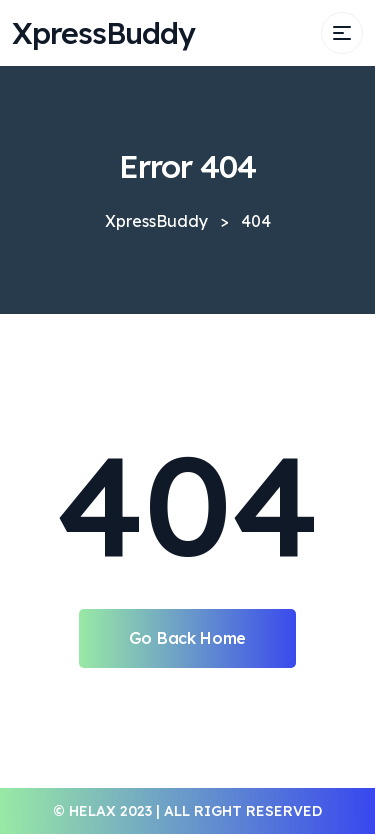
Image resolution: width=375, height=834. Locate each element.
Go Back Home (187, 638)
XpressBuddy (103, 33)
